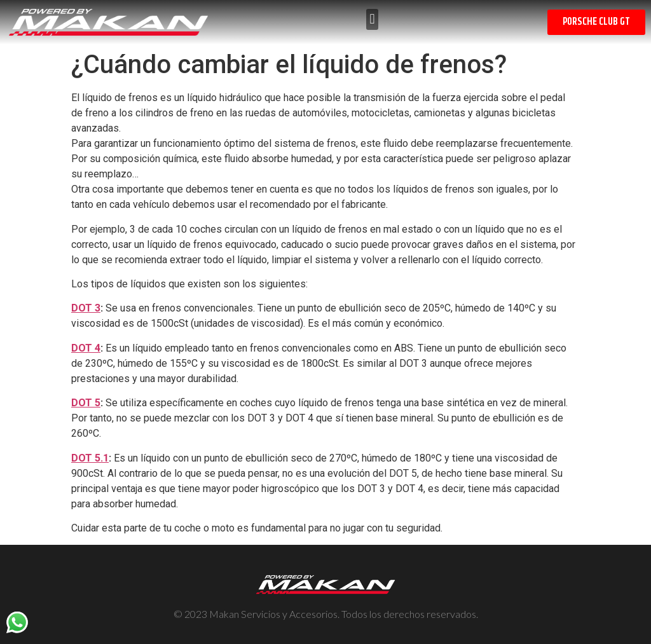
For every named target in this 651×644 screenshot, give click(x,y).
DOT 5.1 (90, 458)
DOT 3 (86, 308)
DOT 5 (86, 403)
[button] (372, 19)
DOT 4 (86, 348)
